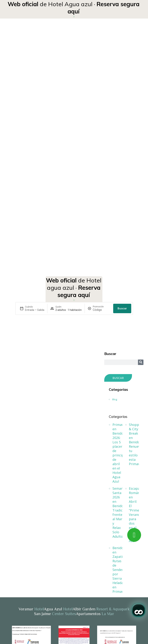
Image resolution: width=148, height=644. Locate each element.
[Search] (141, 362)
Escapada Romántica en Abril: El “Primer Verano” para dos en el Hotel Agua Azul (134, 515)
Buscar (122, 308)
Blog (115, 399)
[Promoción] (102, 310)
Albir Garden (101, 609)
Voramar (31, 609)
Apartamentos (95, 614)
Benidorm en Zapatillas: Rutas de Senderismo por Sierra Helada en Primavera (117, 570)
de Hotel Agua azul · (74, 8)
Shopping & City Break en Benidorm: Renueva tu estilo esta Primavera (134, 444)
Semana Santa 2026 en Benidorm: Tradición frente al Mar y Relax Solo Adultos (117, 512)
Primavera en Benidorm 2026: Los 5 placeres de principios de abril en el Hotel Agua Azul (117, 453)
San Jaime (55, 614)
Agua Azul (58, 609)
